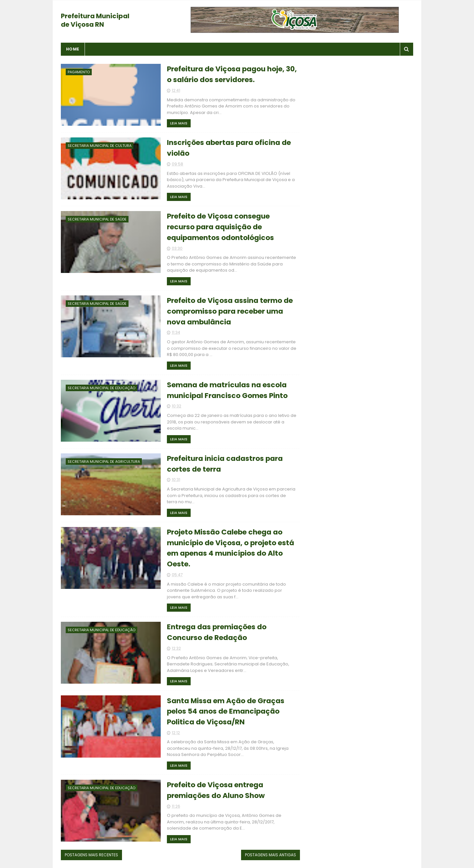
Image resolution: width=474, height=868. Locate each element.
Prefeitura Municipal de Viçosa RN (95, 20)
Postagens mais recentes (91, 856)
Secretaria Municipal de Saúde (97, 220)
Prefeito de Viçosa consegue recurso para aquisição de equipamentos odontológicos (215, 228)
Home (73, 49)
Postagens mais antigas (266, 856)
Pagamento (79, 72)
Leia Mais (174, 123)
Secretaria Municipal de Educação (102, 388)
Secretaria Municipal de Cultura (100, 146)
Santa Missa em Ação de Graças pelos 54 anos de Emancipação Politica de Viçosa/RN (221, 712)
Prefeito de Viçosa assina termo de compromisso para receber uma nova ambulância (225, 312)
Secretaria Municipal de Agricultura (104, 462)
